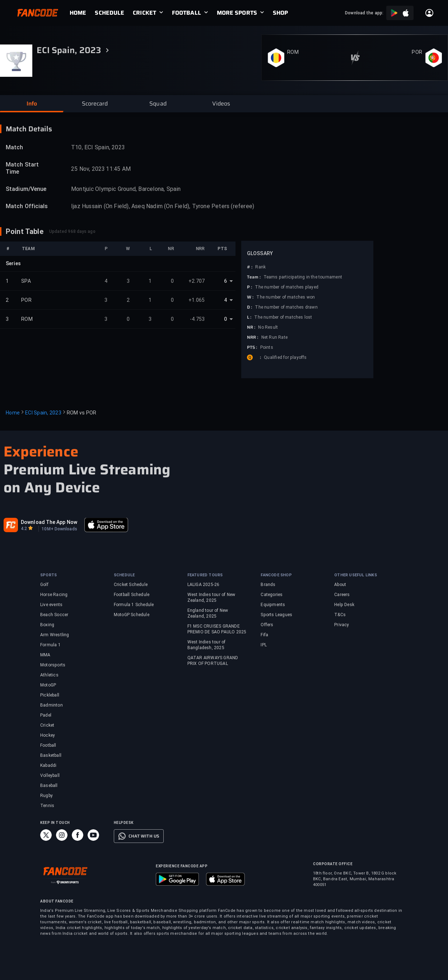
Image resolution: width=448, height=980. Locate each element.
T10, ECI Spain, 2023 (98, 147)
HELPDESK (124, 823)
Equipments (273, 605)
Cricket (47, 725)
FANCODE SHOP (276, 575)
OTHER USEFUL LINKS (356, 575)
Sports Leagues (276, 615)
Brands (268, 585)
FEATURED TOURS (205, 575)
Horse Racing (54, 595)
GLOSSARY (260, 253)
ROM (293, 52)
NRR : (253, 337)
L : (249, 317)
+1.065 (197, 300)
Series (13, 263)
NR (171, 249)
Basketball (51, 755)
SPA (26, 281)
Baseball (49, 786)
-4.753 (197, 319)
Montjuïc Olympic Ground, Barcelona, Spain (126, 189)
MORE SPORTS (237, 13)
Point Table (25, 231)
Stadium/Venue (26, 189)
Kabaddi (48, 765)
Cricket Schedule (131, 585)
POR (417, 52)
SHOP (280, 13)
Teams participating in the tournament (303, 277)
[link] (82, 13)
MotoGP (48, 685)
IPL (264, 645)
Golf (44, 585)
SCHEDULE (109, 13)
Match (15, 147)
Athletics (49, 675)
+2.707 (197, 281)
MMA (45, 655)
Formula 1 (50, 645)
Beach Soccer (54, 615)
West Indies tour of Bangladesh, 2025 (207, 645)
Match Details (29, 129)
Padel (46, 715)
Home (13, 413)
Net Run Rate (274, 337)
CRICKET (144, 13)
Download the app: (364, 13)
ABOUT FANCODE (57, 901)
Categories (272, 595)
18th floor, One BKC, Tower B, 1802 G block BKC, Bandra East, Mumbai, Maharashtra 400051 (355, 879)
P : (249, 287)
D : (249, 307)
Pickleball (50, 695)
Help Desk (344, 605)
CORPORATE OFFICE (333, 864)
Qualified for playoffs (285, 357)
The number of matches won (286, 297)
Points (267, 347)
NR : (251, 327)
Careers (342, 595)
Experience (41, 452)
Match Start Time (22, 168)
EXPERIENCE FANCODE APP (182, 866)
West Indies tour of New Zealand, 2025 (211, 597)
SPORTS (48, 575)
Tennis (47, 806)
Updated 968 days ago (72, 231)
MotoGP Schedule (132, 615)
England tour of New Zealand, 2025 (208, 613)
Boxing (47, 625)
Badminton (52, 705)
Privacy (342, 625)
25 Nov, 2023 (88, 169)
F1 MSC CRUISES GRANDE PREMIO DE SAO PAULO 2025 (217, 629)
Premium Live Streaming (87, 470)
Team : (254, 277)
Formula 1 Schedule (134, 605)
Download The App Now (49, 522)
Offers (267, 625)
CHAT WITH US (144, 836)
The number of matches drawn (286, 307)
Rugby (46, 796)
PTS (222, 249)
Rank (260, 267)
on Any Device (52, 488)
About (340, 585)
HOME (78, 13)
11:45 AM (118, 169)
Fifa (264, 635)
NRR (200, 249)
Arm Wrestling (55, 635)
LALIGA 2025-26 (204, 585)
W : (250, 297)
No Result (268, 327)
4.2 (24, 529)
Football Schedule (132, 595)
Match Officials (27, 206)
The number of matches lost (283, 317)
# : (250, 267)
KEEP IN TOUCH (55, 823)
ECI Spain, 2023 (43, 413)
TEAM (28, 249)
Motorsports (53, 665)
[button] (32, 104)
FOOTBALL (186, 13)
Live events (51, 605)
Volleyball (50, 775)
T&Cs (340, 615)
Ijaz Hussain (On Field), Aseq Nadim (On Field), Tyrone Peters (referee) (163, 206)
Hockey (48, 735)
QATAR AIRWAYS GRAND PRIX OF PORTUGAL (213, 661)
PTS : (252, 347)
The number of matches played (287, 287)
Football (48, 745)
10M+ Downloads (59, 529)
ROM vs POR (82, 413)
